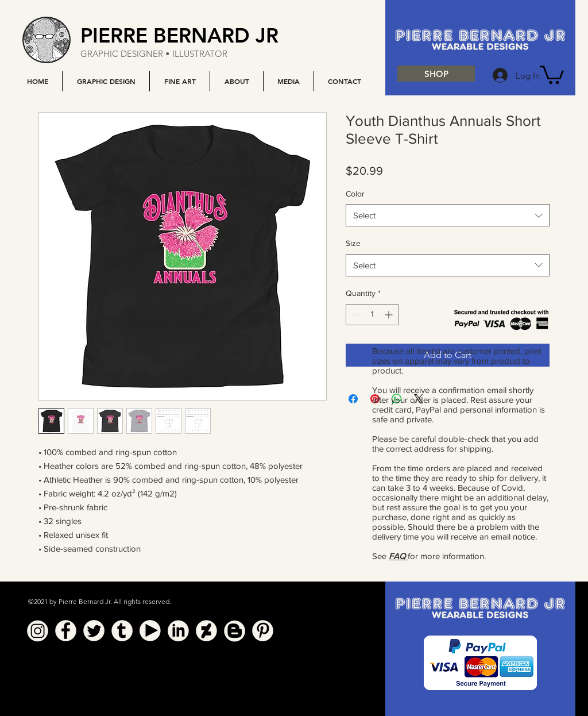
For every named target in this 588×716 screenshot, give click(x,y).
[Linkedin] (178, 631)
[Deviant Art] (206, 631)
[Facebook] (66, 631)
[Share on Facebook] (353, 399)
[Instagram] (38, 631)
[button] (106, 81)
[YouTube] (150, 631)
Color (355, 194)
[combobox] (448, 215)
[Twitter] (94, 631)
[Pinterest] (263, 631)
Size (353, 243)
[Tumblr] (122, 631)
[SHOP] (436, 74)
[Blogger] (235, 631)
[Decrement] (355, 315)
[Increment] (390, 315)
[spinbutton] (372, 315)
